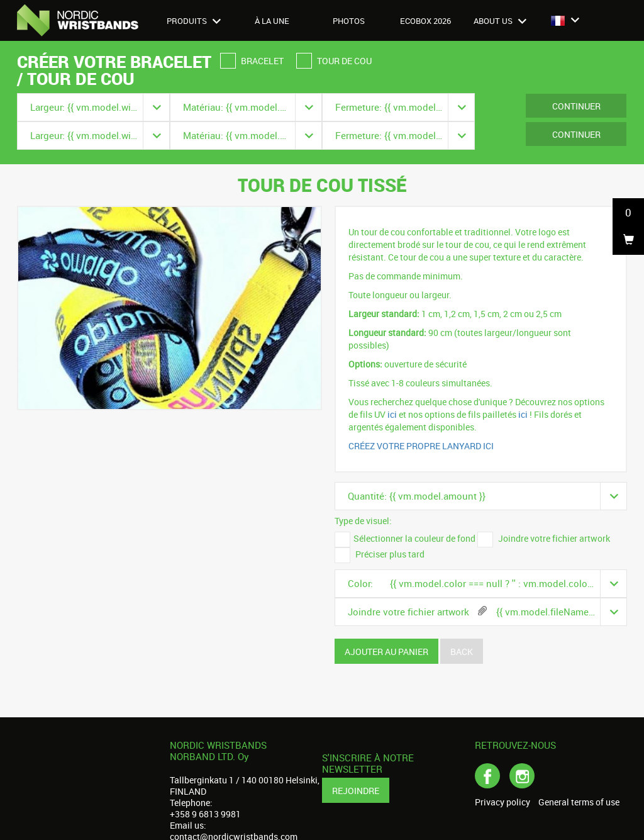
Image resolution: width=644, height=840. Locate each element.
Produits (194, 21)
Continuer (576, 106)
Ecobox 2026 (425, 21)
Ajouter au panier (386, 652)
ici (393, 414)
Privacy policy (502, 802)
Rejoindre (356, 791)
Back (462, 652)
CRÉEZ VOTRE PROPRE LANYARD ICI (421, 446)
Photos (349, 21)
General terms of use (579, 802)
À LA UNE (272, 21)
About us (500, 21)
